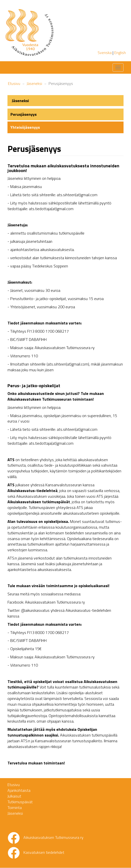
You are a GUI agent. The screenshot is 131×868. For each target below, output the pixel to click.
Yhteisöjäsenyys (25, 127)
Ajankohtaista (19, 790)
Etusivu (14, 83)
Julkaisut (14, 796)
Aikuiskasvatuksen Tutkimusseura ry (53, 837)
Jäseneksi (34, 83)
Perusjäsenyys (24, 114)
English (120, 53)
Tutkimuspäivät (20, 802)
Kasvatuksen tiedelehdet (44, 852)
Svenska (105, 53)
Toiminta (15, 807)
